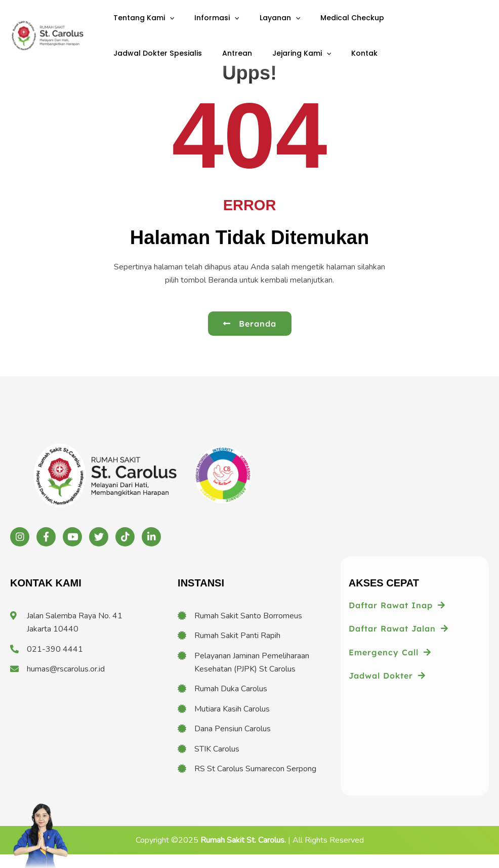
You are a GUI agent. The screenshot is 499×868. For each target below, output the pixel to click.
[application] (166, 24)
